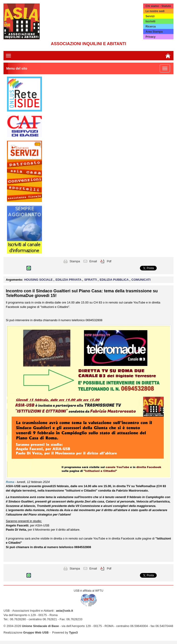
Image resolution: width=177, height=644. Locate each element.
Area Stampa (154, 32)
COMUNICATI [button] (141, 280)
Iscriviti (150, 21)
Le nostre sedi (155, 11)
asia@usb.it (64, 611)
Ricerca (151, 27)
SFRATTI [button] (91, 280)
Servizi (150, 16)
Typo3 (73, 632)
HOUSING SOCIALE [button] (39, 280)
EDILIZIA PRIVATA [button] (69, 280)
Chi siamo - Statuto (158, 6)
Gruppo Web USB (36, 632)
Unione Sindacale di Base (40, 626)
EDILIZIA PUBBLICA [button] (115, 280)
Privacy (151, 37)
